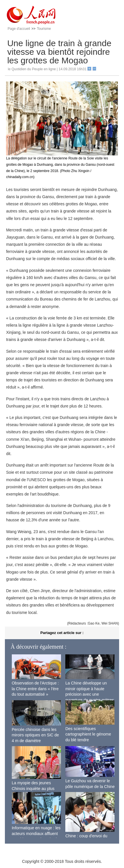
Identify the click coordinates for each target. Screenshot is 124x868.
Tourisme (44, 29)
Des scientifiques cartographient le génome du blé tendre (88, 734)
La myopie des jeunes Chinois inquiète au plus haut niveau (33, 788)
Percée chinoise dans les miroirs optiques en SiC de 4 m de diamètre (35, 735)
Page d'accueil (19, 29)
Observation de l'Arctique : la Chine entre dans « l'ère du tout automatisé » (35, 689)
